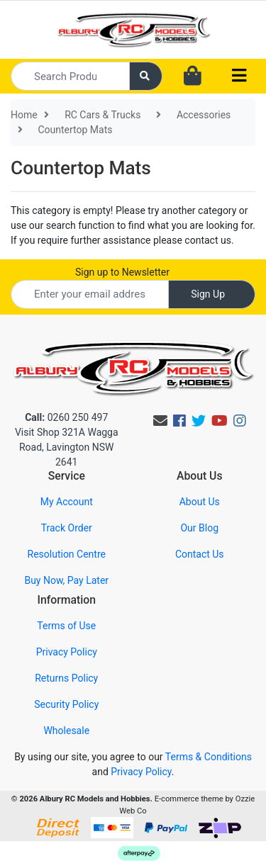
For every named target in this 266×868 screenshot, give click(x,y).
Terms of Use (66, 626)
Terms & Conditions (209, 757)
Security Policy (66, 704)
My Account (67, 502)
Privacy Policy (67, 652)
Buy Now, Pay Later (66, 580)
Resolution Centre (67, 554)
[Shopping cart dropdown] (193, 77)
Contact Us (200, 554)
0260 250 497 (66, 417)
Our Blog (199, 528)
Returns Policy (66, 678)
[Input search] (70, 76)
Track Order (67, 528)
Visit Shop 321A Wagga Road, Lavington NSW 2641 (67, 447)
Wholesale (66, 731)
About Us (200, 502)
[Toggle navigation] (239, 76)
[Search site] (146, 76)
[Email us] (160, 421)
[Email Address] (90, 294)
